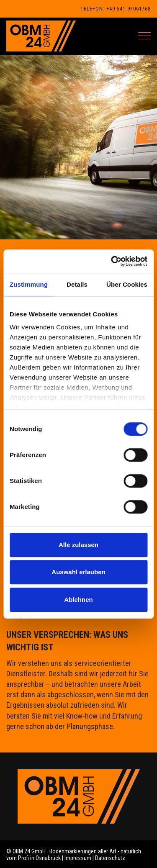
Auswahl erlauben (78, 572)
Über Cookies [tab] (127, 284)
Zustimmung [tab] (29, 284)
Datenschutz (110, 858)
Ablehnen (78, 600)
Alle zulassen (78, 545)
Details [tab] (77, 284)
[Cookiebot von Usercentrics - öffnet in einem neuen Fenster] (112, 261)
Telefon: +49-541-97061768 (116, 9)
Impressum (78, 858)
